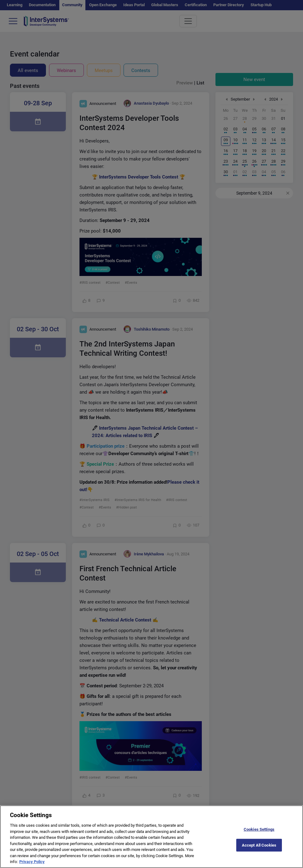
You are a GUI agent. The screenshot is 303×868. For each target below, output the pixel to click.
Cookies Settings (259, 833)
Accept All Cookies (259, 848)
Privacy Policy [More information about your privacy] (32, 865)
